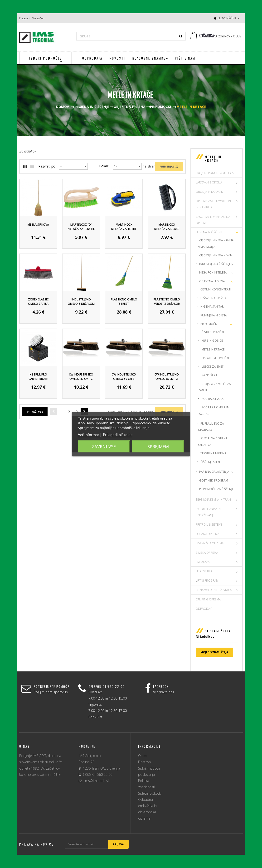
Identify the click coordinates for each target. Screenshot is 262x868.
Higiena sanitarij (213, 307)
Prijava (24, 18)
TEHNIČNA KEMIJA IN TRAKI (213, 500)
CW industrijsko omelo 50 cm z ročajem (124, 379)
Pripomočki (209, 324)
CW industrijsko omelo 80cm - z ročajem (167, 379)
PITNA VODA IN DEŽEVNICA (214, 590)
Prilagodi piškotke (118, 434)
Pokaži (104, 166)
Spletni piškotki (150, 793)
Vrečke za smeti (213, 367)
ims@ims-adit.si (97, 781)
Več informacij (90, 434)
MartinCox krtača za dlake (167, 227)
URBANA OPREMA (207, 534)
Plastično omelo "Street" (124, 302)
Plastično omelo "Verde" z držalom (167, 302)
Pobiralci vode (213, 399)
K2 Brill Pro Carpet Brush (38, 377)
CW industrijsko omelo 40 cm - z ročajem (81, 379)
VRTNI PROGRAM (207, 581)
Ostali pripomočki (215, 358)
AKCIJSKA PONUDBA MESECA (215, 173)
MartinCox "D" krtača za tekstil (81, 227)
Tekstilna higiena (213, 453)
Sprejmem (158, 446)
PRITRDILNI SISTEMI (209, 525)
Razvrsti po (47, 166)
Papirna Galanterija (214, 472)
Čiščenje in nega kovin (216, 255)
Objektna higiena (212, 281)
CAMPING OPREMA (208, 599)
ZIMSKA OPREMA (207, 553)
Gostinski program (214, 480)
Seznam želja (218, 631)
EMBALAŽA (203, 562)
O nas (143, 756)
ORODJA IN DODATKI (210, 192)
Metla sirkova (38, 225)
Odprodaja (204, 609)
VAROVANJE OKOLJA (209, 182)
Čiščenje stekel (211, 462)
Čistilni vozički (213, 332)
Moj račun (38, 18)
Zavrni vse (104, 446)
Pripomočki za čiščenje (216, 489)
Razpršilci (209, 375)
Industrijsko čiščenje (215, 264)
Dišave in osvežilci (214, 298)
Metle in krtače (213, 349)
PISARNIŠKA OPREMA (210, 543)
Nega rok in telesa (213, 272)
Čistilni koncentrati (216, 289)
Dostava (144, 762)
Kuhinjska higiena (214, 315)
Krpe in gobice (212, 341)
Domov (63, 107)
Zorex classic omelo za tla (38, 302)
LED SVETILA (204, 571)
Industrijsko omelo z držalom (81, 302)
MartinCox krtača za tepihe (124, 227)
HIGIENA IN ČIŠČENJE (209, 232)
